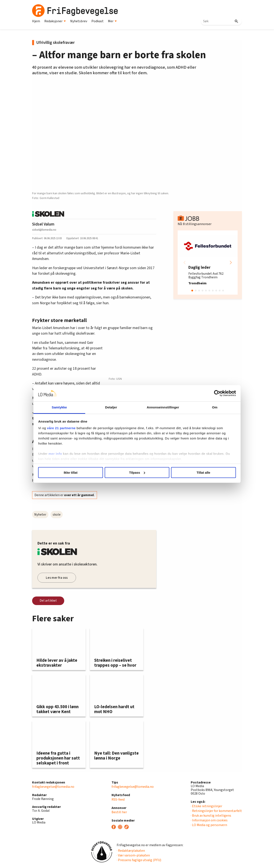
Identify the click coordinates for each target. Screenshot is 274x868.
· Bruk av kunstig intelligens (211, 816)
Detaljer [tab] (113, 407)
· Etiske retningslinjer (206, 806)
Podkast (98, 21)
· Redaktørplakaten (131, 851)
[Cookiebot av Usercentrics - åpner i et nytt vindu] (210, 393)
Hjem (36, 21)
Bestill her (119, 812)
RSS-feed (118, 800)
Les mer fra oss (57, 578)
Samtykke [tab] (65, 407)
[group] (208, 263)
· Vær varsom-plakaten (133, 855)
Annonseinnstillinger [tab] (161, 407)
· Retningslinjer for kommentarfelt (216, 811)
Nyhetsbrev (79, 21)
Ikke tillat (75, 473)
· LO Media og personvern (209, 825)
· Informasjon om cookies (209, 820)
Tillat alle (199, 473)
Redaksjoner (55, 21)
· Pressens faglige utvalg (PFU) (139, 860)
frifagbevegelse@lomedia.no (53, 787)
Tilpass (137, 473)
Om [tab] (209, 407)
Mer (112, 21)
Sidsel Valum (43, 224)
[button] (231, 263)
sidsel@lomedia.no (44, 230)
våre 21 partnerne (69, 428)
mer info (63, 454)
